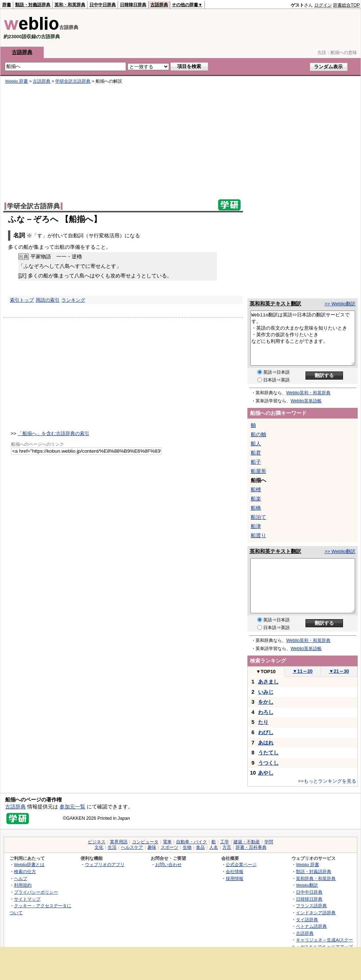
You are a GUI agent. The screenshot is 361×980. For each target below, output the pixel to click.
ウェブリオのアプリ (105, 864)
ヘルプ (21, 878)
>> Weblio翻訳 (340, 304)
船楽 (256, 499)
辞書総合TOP (346, 5)
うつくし (268, 763)
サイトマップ (27, 899)
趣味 (152, 847)
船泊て (258, 517)
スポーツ (169, 847)
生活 (112, 847)
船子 (256, 462)
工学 (225, 842)
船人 (256, 444)
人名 (214, 847)
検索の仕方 (25, 871)
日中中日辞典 (103, 5)
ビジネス (97, 842)
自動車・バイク (192, 842)
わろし (266, 712)
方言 (227, 847)
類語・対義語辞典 (33, 5)
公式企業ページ (241, 864)
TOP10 (266, 672)
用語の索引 (48, 300)
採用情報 (235, 878)
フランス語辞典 (311, 906)
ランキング (73, 300)
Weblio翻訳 (307, 885)
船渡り (258, 535)
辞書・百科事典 (251, 847)
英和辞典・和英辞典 (316, 878)
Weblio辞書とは (29, 864)
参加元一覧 (72, 807)
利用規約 (23, 885)
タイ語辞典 (307, 920)
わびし (266, 732)
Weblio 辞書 (17, 81)
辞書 (7, 5)
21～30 (339, 671)
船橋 (256, 508)
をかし (266, 702)
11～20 (303, 671)
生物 (187, 847)
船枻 (256, 489)
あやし (266, 773)
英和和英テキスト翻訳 (275, 304)
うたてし (268, 753)
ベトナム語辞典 (311, 926)
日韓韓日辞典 (133, 5)
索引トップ (22, 300)
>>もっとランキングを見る (327, 781)
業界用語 (119, 842)
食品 (200, 847)
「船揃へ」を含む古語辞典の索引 (53, 433)
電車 (167, 842)
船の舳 (258, 434)
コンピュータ (145, 842)
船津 (256, 526)
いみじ (266, 692)
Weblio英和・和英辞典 (308, 393)
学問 (269, 842)
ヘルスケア (132, 847)
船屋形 (258, 471)
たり (263, 722)
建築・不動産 (247, 842)
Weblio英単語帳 (306, 401)
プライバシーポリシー (36, 892)
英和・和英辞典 (70, 5)
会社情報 (235, 871)
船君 (256, 453)
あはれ (266, 743)
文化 (99, 847)
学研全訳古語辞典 (73, 81)
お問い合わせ (168, 864)
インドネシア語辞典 (316, 913)
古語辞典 (159, 5)
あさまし (268, 682)
